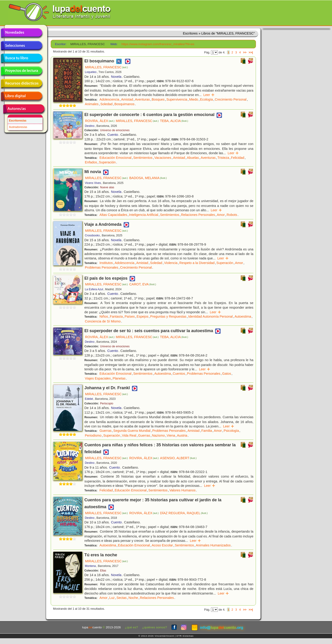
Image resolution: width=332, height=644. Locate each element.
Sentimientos (143, 158)
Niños (104, 316)
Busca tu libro (21, 58)
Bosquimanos (124, 104)
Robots (232, 215)
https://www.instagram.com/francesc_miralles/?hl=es (158, 44)
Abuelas (193, 158)
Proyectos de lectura (21, 71)
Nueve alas (107, 187)
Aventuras (142, 99)
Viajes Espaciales (98, 378)
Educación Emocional (116, 158)
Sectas (122, 598)
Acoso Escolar (162, 545)
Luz (112, 598)
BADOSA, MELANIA (148, 178)
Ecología (206, 99)
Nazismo (158, 435)
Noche (133, 598)
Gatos (227, 374)
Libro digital (21, 96)
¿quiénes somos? (155, 627)
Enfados (91, 162)
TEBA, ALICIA (174, 121)
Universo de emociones (115, 130)
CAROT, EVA (143, 284)
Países (130, 316)
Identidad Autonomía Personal (210, 316)
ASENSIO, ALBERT (178, 458)
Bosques (158, 99)
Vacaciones (163, 158)
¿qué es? (132, 627)
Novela (116, 77)
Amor (221, 215)
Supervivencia (177, 99)
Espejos (142, 316)
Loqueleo (91, 72)
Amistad (127, 99)
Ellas (103, 571)
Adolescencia (110, 99)
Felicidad (238, 158)
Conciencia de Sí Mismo (103, 321)
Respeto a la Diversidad (197, 263)
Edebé (89, 399)
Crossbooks (92, 235)
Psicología (231, 431)
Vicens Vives (93, 183)
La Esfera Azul (94, 289)
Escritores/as (18, 121)
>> (245, 52)
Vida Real (129, 435)
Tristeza (223, 158)
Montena (90, 566)
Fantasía (116, 316)
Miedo (194, 99)
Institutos (106, 263)
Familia (207, 431)
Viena (171, 435)
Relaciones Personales (198, 215)
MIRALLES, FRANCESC (107, 67)
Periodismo (93, 435)
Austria (182, 435)
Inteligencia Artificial (144, 215)
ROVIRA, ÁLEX (100, 121)
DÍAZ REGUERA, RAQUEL (184, 513)
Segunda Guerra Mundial (132, 431)
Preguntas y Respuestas (168, 316)
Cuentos (179, 374)
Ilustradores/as (18, 127)
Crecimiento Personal (231, 99)
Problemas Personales (102, 267)
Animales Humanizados (213, 545)
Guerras (106, 431)
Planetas (119, 378)
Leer (209, 95)
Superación (107, 162)
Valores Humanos (182, 490)
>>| (251, 52)
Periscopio (107, 403)
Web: (114, 44)
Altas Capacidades (113, 215)
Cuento (113, 135)
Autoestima (243, 316)
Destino (90, 126)
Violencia (171, 263)
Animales (92, 104)
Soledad (106, 104)
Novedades (21, 33)
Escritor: (61, 44)
